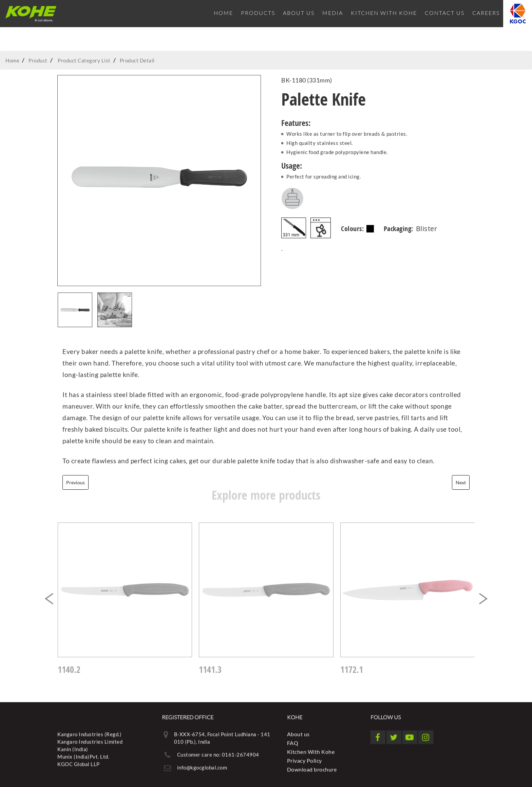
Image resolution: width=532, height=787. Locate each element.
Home (223, 13)
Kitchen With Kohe (384, 13)
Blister (427, 229)
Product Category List (84, 60)
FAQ (293, 740)
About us (299, 13)
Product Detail (137, 60)
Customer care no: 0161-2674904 (218, 752)
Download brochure (312, 767)
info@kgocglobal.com (202, 765)
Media (333, 13)
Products (258, 13)
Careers (486, 13)
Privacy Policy (305, 758)
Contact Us (445, 13)
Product (38, 60)
